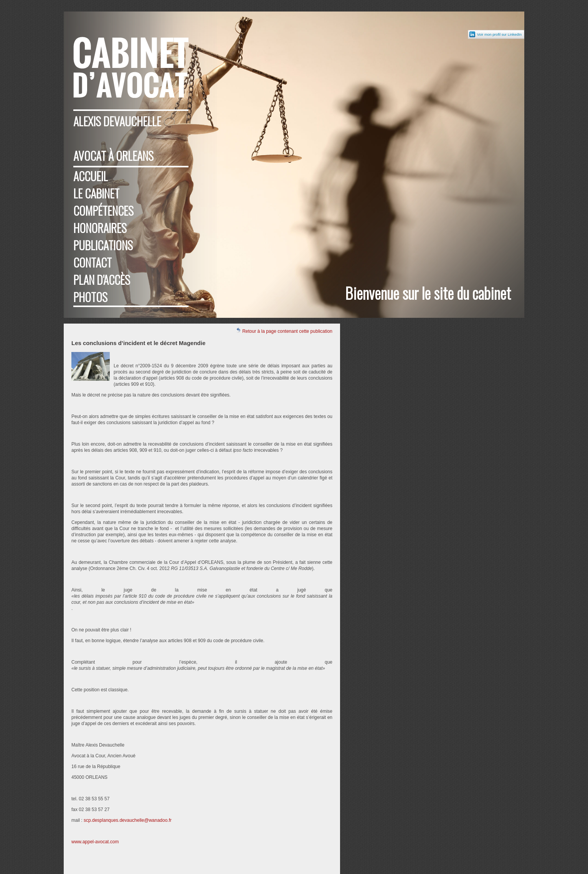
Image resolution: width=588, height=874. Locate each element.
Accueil (91, 176)
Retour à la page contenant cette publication (284, 331)
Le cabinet (96, 193)
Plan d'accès (102, 280)
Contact (92, 262)
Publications (103, 245)
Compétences (103, 211)
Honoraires (100, 228)
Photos (90, 297)
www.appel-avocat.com (95, 842)
